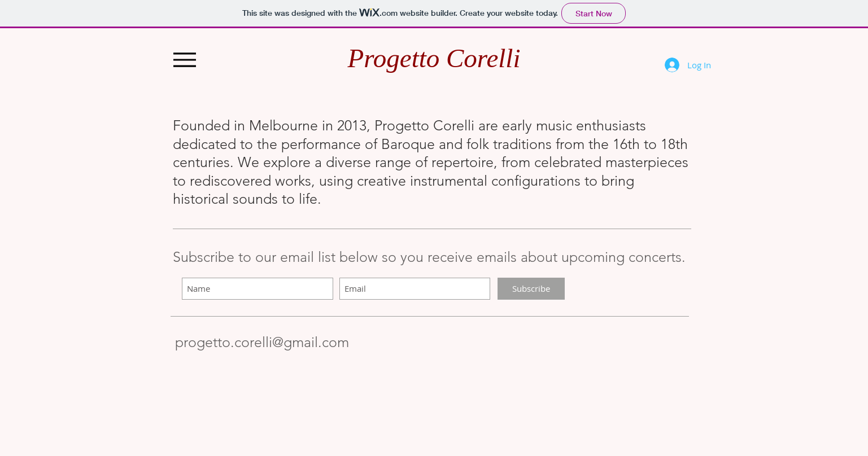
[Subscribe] (531, 289)
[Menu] (185, 60)
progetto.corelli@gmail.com (262, 342)
